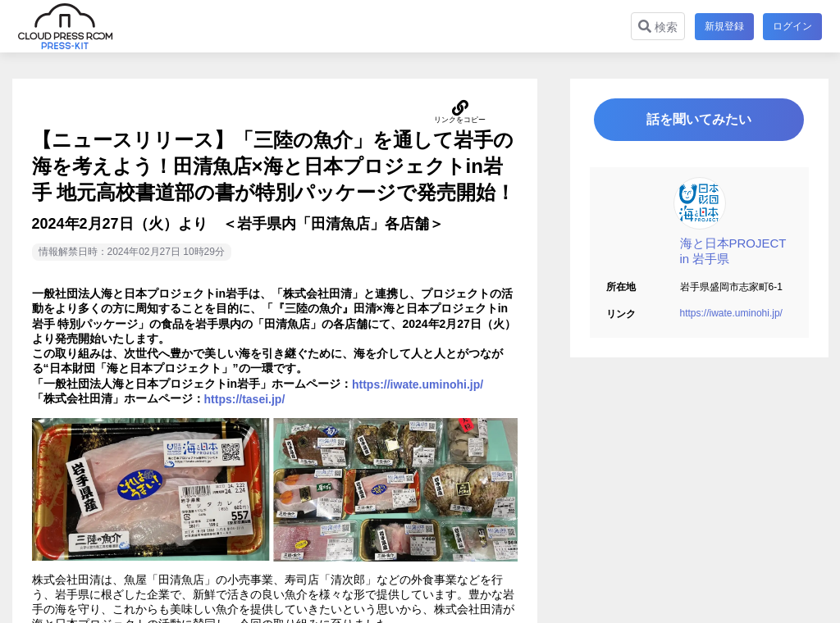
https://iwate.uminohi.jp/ (731, 314)
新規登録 (724, 26)
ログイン (792, 26)
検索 (657, 27)
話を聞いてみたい (699, 120)
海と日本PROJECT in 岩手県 (733, 252)
